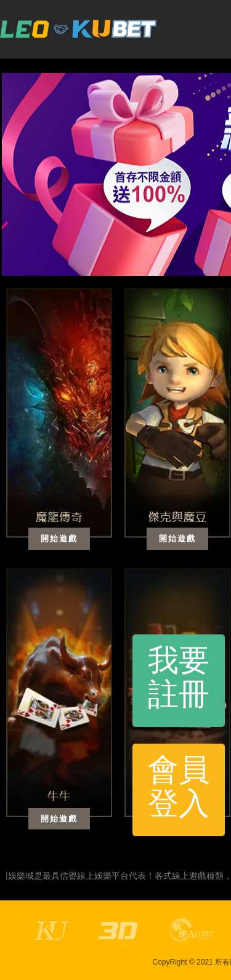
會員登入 (179, 787)
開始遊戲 (59, 538)
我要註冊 (179, 677)
